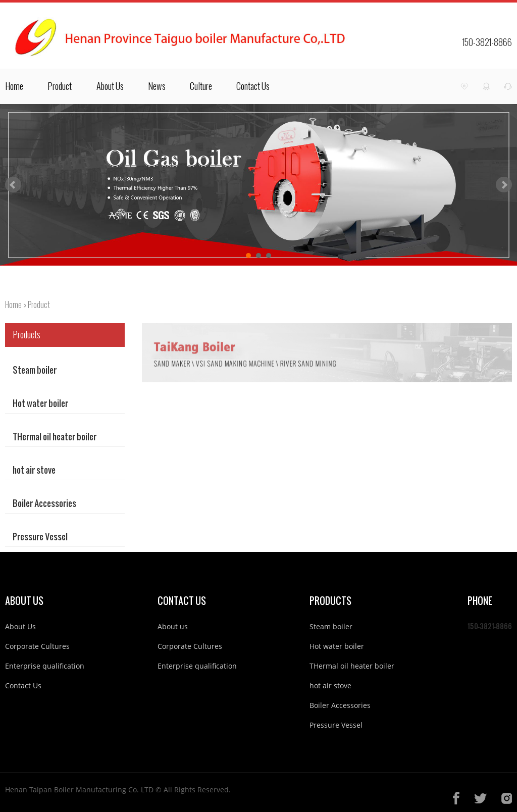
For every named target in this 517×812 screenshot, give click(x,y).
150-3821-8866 (487, 42)
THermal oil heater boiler (55, 433)
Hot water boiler (40, 399)
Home (14, 86)
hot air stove (34, 466)
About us (173, 626)
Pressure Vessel (40, 532)
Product (60, 86)
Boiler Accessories (44, 499)
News (157, 86)
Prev (13, 185)
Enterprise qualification (45, 666)
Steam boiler (35, 366)
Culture (201, 86)
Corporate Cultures (37, 646)
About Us (110, 86)
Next (504, 185)
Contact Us (253, 86)
